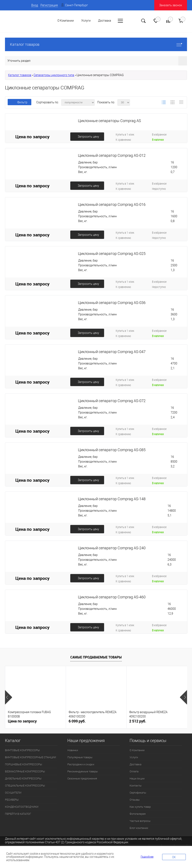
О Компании (137, 750)
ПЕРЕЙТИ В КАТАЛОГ (18, 814)
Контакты (136, 786)
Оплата (134, 771)
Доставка (135, 764)
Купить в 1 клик (125, 134)
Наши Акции (137, 778)
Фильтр (19, 102)
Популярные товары (80, 757)
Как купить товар (140, 807)
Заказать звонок (171, 5)
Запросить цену (88, 137)
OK (174, 857)
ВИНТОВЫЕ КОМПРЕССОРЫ (22, 750)
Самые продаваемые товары (96, 657)
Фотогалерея (138, 814)
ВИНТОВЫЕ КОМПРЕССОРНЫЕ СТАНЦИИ (30, 757)
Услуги (134, 757)
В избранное (159, 134)
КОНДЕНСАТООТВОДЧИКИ (22, 807)
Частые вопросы (140, 821)
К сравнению (123, 140)
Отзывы (135, 800)
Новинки (73, 750)
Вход (35, 5)
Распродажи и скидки (81, 764)
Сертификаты (138, 793)
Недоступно (159, 189)
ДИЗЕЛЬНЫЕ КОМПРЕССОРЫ (23, 778)
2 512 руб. (138, 721)
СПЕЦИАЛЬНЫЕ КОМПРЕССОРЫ (25, 786)
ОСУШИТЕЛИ (13, 793)
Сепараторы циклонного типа (54, 75)
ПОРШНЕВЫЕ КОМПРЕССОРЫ (24, 764)
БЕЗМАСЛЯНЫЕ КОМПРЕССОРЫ (25, 771)
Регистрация (49, 5)
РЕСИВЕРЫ (12, 800)
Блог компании (139, 828)
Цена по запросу (32, 137)
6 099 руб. (77, 721)
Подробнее (147, 857)
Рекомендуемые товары (83, 771)
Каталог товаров (96, 44)
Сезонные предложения (82, 778)
